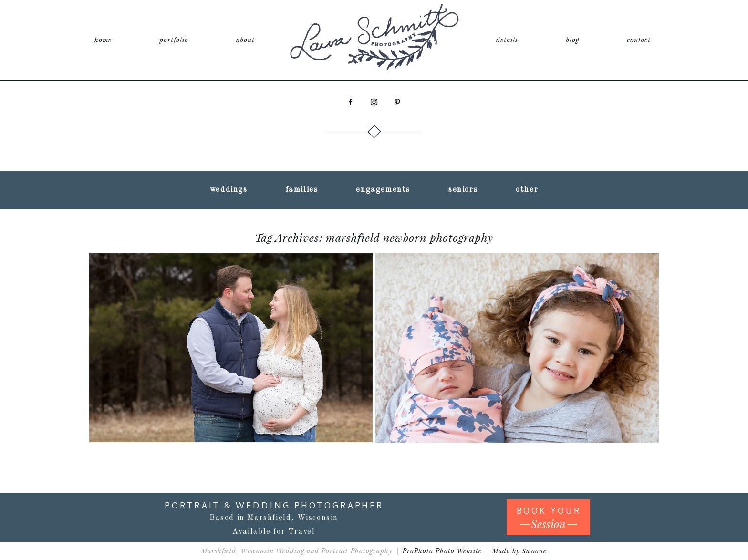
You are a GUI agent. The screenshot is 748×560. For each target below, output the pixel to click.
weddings (229, 190)
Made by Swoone (520, 551)
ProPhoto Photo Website (442, 551)
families (302, 190)
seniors (463, 190)
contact (639, 40)
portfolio (174, 40)
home (103, 40)
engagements (383, 190)
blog (572, 40)
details (507, 40)
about (245, 40)
